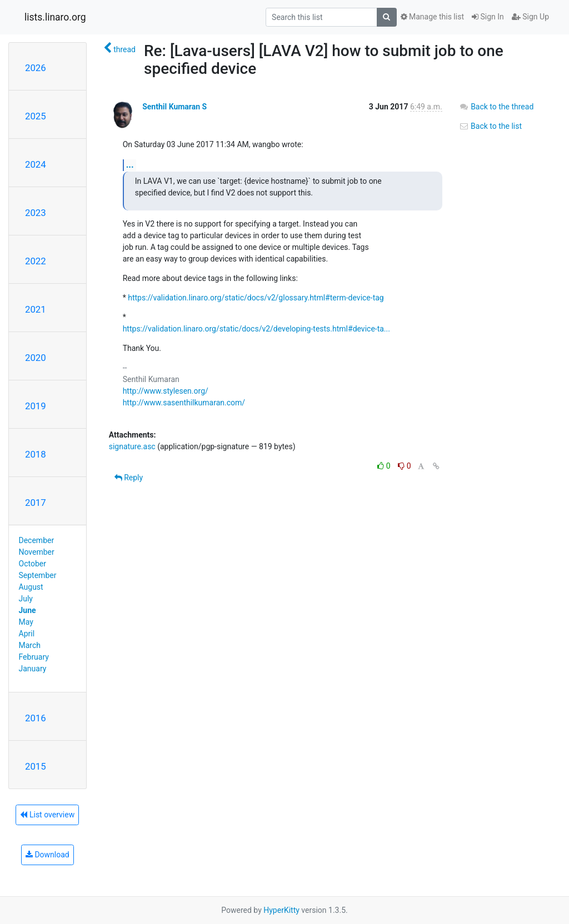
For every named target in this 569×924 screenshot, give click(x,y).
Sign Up (530, 17)
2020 (36, 358)
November (37, 552)
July (26, 599)
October (33, 564)
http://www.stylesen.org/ (166, 391)
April (27, 634)
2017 (36, 503)
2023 (36, 213)
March (30, 645)
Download (48, 855)
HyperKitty (281, 910)
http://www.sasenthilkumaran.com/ (184, 403)
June (28, 610)
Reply (129, 478)
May (26, 622)
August (31, 587)
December (37, 540)
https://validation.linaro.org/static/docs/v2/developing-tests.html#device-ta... (256, 329)
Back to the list (490, 126)
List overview (47, 815)
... (130, 165)
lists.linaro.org (55, 17)
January (33, 669)
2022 (36, 261)
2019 (36, 406)
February (34, 657)
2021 (36, 309)
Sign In (488, 17)
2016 (36, 718)
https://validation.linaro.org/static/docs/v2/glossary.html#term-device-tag (256, 298)
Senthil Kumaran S (174, 107)
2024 (36, 164)
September (38, 575)
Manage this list (432, 17)
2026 (36, 68)
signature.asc (132, 446)
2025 (36, 116)
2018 (36, 454)
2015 (36, 766)
